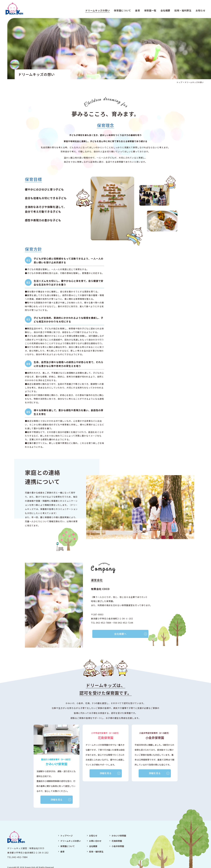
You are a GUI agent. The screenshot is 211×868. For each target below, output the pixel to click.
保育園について (121, 11)
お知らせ (199, 11)
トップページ (67, 836)
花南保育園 (117, 841)
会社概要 (164, 11)
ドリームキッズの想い (96, 11)
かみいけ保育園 (119, 836)
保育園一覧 (149, 11)
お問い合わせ (95, 841)
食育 (136, 11)
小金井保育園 (118, 847)
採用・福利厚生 (181, 11)
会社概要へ (113, 634)
